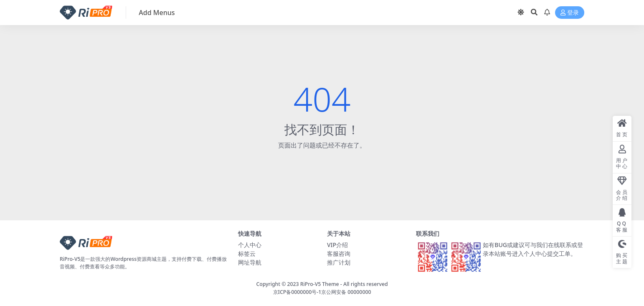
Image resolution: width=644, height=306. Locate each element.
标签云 (247, 254)
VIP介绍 (337, 245)
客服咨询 (339, 254)
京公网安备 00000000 (346, 292)
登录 (570, 13)
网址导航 (250, 262)
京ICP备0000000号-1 (297, 292)
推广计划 (339, 262)
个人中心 (250, 245)
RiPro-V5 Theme (320, 284)
